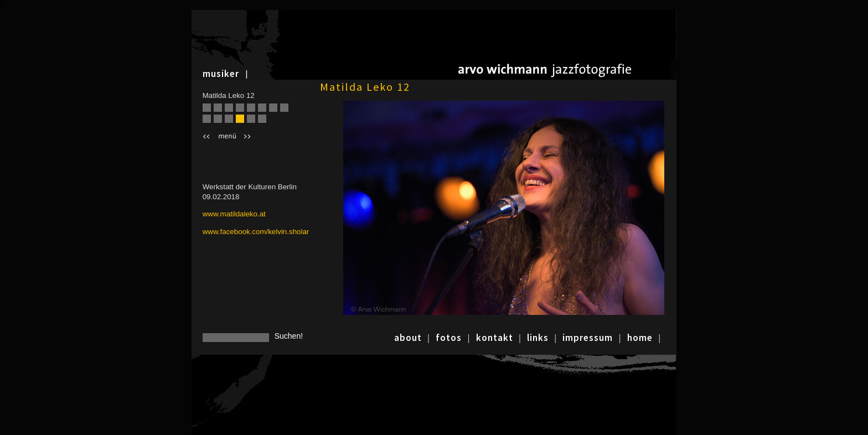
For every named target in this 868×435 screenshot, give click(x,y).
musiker (221, 74)
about (408, 338)
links (538, 338)
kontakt (495, 338)
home (640, 338)
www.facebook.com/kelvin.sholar (256, 232)
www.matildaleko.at (234, 214)
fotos (449, 338)
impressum (588, 338)
